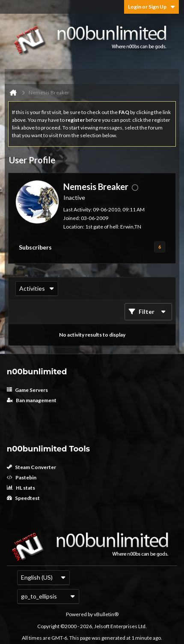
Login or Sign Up (151, 7)
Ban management (32, 400)
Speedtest (23, 498)
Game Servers (27, 390)
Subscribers (35, 247)
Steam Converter (31, 467)
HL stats (21, 488)
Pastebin (22, 477)
